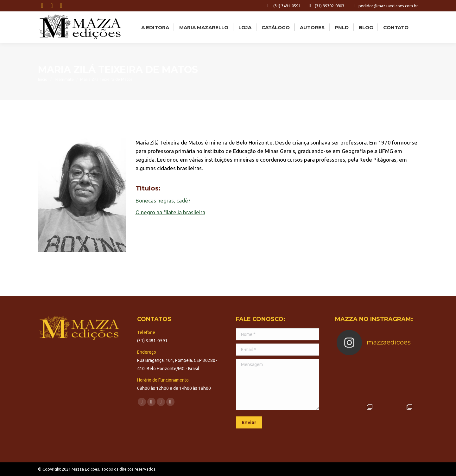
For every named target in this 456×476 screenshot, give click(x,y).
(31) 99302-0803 (326, 6)
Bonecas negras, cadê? (163, 200)
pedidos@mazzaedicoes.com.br (384, 6)
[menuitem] (155, 27)
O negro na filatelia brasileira (170, 212)
